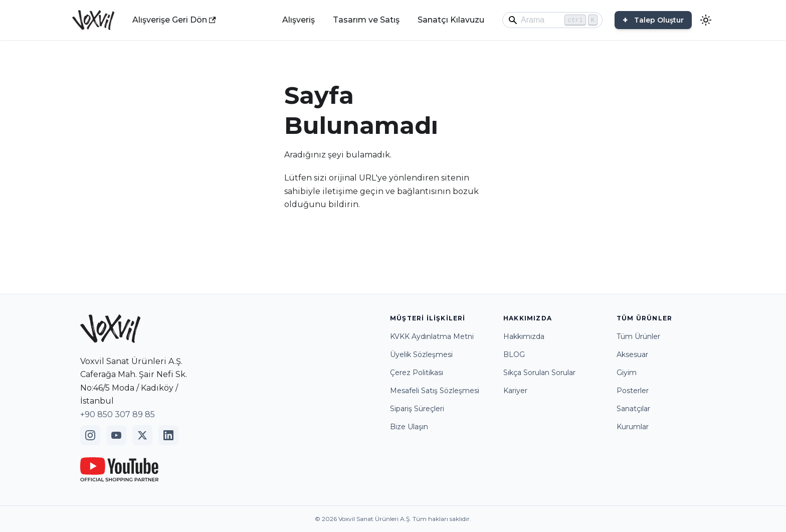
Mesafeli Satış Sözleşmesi (435, 391)
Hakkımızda (524, 336)
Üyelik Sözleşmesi (421, 354)
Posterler (633, 391)
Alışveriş (299, 20)
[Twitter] (142, 435)
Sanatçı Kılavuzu (451, 20)
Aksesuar (632, 354)
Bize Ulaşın (409, 427)
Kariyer (515, 391)
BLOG (514, 354)
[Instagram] (90, 435)
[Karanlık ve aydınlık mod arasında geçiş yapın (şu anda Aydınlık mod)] (706, 20)
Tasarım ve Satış (366, 20)
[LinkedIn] (168, 435)
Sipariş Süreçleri (417, 409)
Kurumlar (633, 427)
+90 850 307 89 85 (118, 414)
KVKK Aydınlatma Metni (432, 336)
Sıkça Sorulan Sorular (539, 373)
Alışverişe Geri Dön (174, 20)
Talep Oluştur (659, 20)
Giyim (627, 373)
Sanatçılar (633, 409)
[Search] (552, 20)
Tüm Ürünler (638, 336)
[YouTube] (116, 435)
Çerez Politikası (417, 373)
